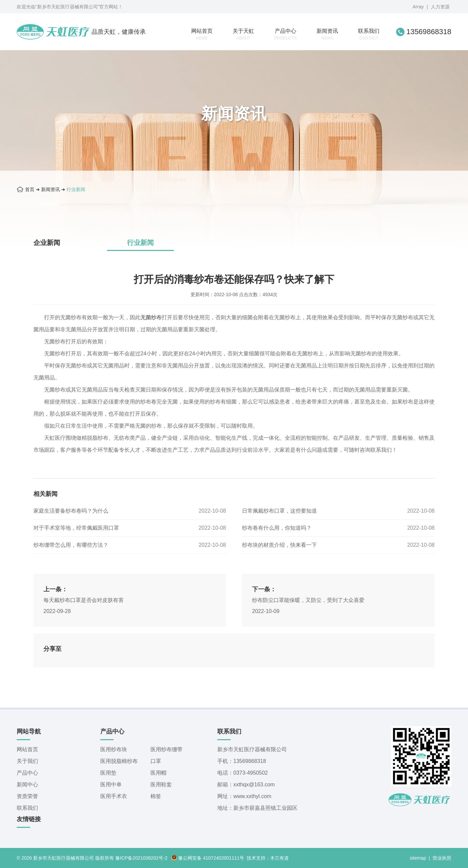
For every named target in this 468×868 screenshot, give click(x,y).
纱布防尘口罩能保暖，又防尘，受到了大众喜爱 (308, 600)
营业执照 (442, 858)
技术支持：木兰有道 (268, 858)
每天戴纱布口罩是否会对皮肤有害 (84, 600)
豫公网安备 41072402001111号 (208, 858)
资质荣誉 (27, 796)
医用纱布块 (114, 749)
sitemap (418, 858)
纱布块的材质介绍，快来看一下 (279, 545)
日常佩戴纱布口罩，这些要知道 (279, 511)
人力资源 (440, 7)
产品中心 (285, 34)
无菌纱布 (151, 317)
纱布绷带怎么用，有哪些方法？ (71, 545)
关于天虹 (243, 34)
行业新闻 (76, 189)
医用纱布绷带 (166, 749)
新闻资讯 (327, 34)
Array (418, 7)
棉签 (156, 796)
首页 (30, 189)
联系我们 (369, 34)
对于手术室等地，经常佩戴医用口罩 (76, 528)
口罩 (156, 761)
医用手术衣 (114, 796)
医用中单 (111, 785)
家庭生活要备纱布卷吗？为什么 (71, 511)
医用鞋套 (161, 785)
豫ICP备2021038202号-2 (141, 858)
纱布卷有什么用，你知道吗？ (277, 528)
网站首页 (202, 34)
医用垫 (108, 773)
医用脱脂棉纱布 (119, 761)
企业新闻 (47, 243)
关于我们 (27, 761)
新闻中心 (27, 785)
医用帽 (158, 773)
